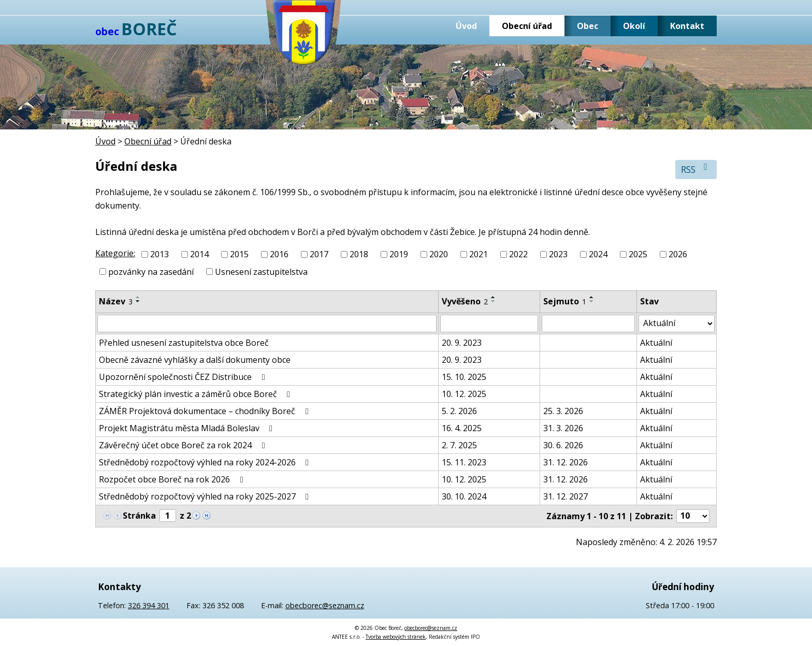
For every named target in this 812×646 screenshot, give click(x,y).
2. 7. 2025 (459, 445)
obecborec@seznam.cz (325, 605)
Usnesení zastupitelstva (261, 272)
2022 (518, 254)
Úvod (466, 26)
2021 (479, 254)
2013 (160, 254)
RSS (696, 169)
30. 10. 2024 (464, 496)
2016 (279, 254)
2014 (199, 254)
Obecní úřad (527, 26)
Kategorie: (115, 253)
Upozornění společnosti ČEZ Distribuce (184, 377)
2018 (359, 254)
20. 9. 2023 (462, 343)
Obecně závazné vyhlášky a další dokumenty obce (195, 360)
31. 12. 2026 (565, 462)
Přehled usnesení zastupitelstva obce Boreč (184, 343)
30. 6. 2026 (563, 445)
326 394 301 (149, 605)
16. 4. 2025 (462, 428)
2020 (439, 254)
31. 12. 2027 (565, 496)
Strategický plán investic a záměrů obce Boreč (196, 394)
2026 (678, 254)
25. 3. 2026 (563, 411)
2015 (239, 254)
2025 (638, 254)
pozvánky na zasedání (151, 272)
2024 (598, 254)
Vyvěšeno (465, 301)
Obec (588, 26)
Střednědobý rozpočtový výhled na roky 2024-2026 (206, 462)
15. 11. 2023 (464, 462)
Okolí (634, 26)
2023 (558, 254)
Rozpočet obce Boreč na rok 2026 (173, 479)
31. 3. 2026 (563, 428)
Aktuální (656, 343)
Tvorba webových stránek (396, 637)
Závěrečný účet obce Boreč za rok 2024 (184, 445)
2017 (319, 254)
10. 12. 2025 (464, 394)
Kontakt (687, 26)
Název (116, 301)
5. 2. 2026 (459, 411)
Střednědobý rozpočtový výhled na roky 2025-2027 (206, 496)
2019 (399, 254)
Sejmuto (565, 301)
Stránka (139, 516)
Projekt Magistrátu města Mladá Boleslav (187, 428)
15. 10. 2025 (464, 377)
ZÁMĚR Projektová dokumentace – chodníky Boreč (205, 411)
